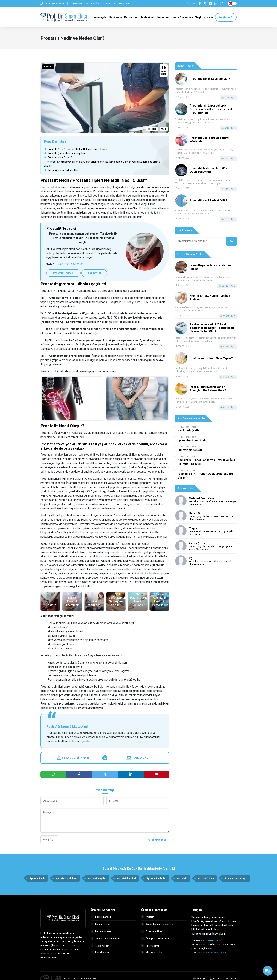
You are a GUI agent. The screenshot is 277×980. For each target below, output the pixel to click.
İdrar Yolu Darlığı (152, 953)
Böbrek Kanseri (101, 917)
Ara (232, 242)
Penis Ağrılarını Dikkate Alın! (61, 171)
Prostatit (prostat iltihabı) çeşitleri (64, 154)
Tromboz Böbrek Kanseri (106, 939)
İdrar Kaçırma (150, 946)
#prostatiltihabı (206, 878)
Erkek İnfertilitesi (152, 931)
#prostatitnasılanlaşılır (236, 878)
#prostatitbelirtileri (126, 878)
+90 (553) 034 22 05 (71, 265)
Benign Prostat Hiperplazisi (157, 924)
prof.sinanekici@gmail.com (212, 953)
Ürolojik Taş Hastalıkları (155, 939)
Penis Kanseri (100, 953)
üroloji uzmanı (141, 504)
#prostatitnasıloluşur (67, 878)
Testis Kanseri (100, 946)
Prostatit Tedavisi (61, 274)
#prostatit (182, 878)
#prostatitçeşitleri (97, 878)
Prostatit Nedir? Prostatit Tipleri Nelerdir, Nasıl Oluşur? (76, 150)
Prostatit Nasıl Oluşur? (58, 158)
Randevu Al (86, 274)
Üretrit (125, 468)
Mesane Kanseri (101, 931)
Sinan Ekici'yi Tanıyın (73, 758)
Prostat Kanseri (101, 924)
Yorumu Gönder (157, 840)
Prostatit (48, 67)
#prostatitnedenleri (157, 878)
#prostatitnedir (37, 878)
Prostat (45, 188)
